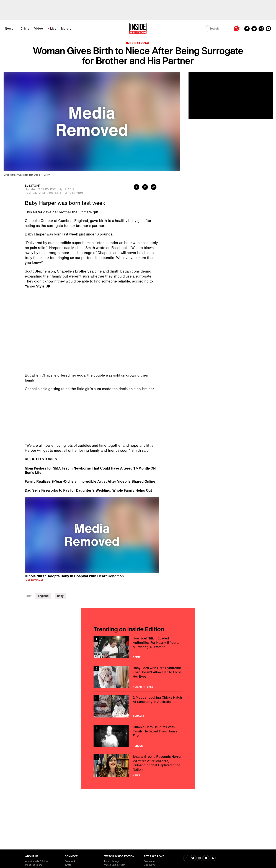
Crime (25, 28)
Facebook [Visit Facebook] (70, 861)
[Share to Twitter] (145, 187)
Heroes (138, 746)
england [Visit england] (43, 596)
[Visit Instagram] (199, 858)
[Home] (138, 29)
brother (82, 271)
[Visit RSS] (213, 858)
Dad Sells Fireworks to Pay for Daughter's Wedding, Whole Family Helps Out (88, 490)
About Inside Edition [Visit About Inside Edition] (36, 861)
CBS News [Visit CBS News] (150, 865)
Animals (138, 716)
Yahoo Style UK (38, 286)
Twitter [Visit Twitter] (69, 865)
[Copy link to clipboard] (154, 187)
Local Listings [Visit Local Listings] (112, 861)
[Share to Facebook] (136, 187)
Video (39, 28)
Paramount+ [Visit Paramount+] (150, 861)
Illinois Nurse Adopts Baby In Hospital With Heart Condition (74, 576)
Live (53, 28)
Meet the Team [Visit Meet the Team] (33, 865)
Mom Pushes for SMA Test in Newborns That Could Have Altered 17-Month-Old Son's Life (91, 470)
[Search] (223, 29)
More (65, 28)
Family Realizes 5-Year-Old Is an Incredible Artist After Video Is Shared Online (90, 481)
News (9, 28)
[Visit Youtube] (206, 858)
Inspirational (138, 43)
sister (38, 212)
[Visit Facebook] (186, 858)
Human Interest (144, 687)
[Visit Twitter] (193, 858)
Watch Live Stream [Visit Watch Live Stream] (115, 865)
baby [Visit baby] (60, 596)
